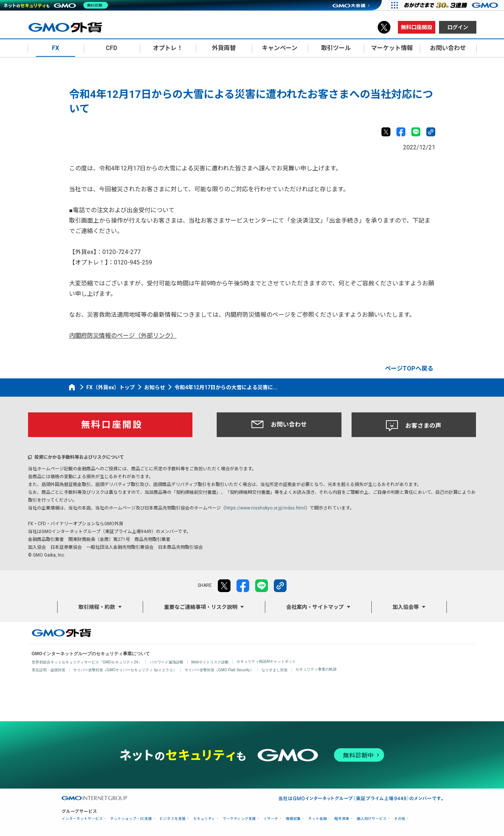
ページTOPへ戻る (409, 369)
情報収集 (293, 819)
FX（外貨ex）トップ (111, 387)
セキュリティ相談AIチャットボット (266, 661)
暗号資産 (342, 819)
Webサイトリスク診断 (210, 662)
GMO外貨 (61, 633)
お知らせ (155, 387)
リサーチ (271, 819)
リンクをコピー (431, 132)
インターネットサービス (82, 819)
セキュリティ (204, 819)
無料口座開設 (417, 27)
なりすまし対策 (275, 670)
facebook (401, 132)
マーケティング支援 (239, 819)
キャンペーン (280, 48)
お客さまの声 (414, 426)
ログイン (458, 27)
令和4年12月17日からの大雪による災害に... (226, 387)
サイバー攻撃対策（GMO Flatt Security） (219, 670)
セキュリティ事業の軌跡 (316, 669)
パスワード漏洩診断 (167, 662)
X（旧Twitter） (384, 27)
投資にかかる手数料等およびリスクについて (79, 457)
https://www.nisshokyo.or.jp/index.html (265, 508)
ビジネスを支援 (173, 819)
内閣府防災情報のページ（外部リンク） (123, 336)
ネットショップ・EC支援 (131, 819)
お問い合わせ (279, 424)
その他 (400, 819)
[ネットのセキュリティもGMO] (57, 5)
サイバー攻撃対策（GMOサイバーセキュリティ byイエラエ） (125, 670)
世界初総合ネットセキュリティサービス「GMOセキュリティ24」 (87, 662)
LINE (416, 132)
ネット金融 (318, 819)
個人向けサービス (372, 819)
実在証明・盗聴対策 (49, 670)
